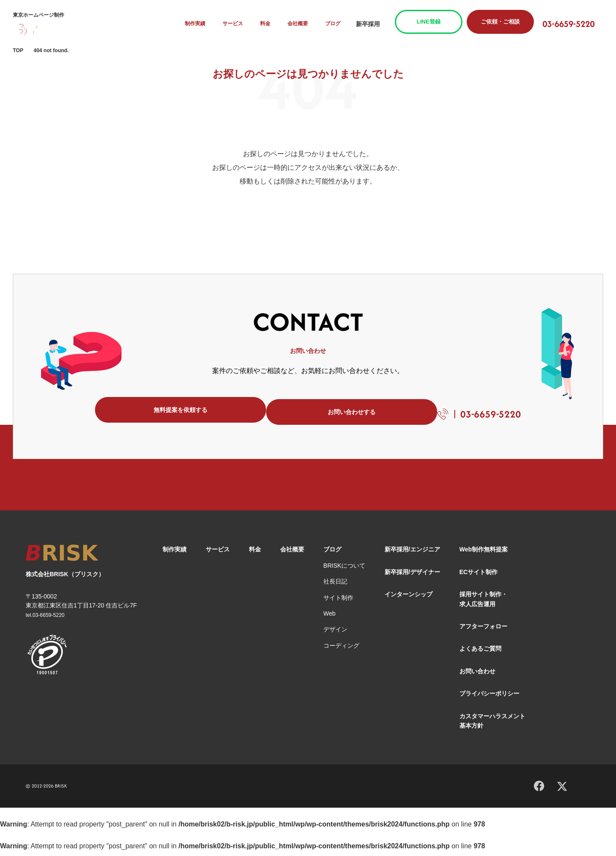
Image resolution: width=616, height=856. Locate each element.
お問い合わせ (477, 675)
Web (330, 618)
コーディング (341, 650)
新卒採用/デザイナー (412, 576)
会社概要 (308, 24)
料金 (277, 24)
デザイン (335, 634)
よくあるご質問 (480, 653)
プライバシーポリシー (489, 698)
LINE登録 (437, 22)
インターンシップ (409, 598)
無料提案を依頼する (166, 412)
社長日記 (335, 586)
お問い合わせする (320, 412)
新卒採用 (376, 24)
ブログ (342, 24)
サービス (246, 24)
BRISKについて (344, 570)
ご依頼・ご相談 (509, 22)
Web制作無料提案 (484, 554)
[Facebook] (539, 789)
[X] (562, 790)
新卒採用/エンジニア (412, 554)
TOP (18, 50)
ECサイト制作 (478, 576)
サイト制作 (338, 602)
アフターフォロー (483, 631)
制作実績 (209, 24)
